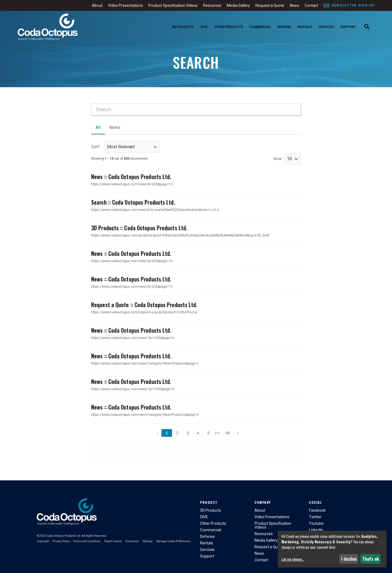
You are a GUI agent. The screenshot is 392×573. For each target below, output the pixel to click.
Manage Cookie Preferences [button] (173, 541)
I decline (349, 559)
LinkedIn (316, 530)
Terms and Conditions (87, 541)
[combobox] (196, 110)
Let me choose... (293, 559)
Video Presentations (125, 5)
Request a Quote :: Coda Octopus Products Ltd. (144, 305)
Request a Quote (270, 5)
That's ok (371, 559)
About (97, 5)
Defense (284, 27)
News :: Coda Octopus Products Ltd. (131, 177)
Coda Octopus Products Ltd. (64, 536)
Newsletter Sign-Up (353, 5)
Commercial (260, 27)
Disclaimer (132, 541)
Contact (311, 5)
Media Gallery (238, 5)
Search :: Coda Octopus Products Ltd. (133, 202)
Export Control (113, 541)
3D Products (183, 27)
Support (348, 27)
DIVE (204, 27)
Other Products (229, 27)
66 (228, 433)
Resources (212, 5)
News (294, 5)
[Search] (367, 27)
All (98, 127)
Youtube (316, 523)
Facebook (317, 510)
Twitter (315, 517)
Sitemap (148, 541)
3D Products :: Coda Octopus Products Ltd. (139, 228)
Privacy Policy (61, 541)
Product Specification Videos (173, 5)
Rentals (305, 27)
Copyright (43, 541)
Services (326, 27)
